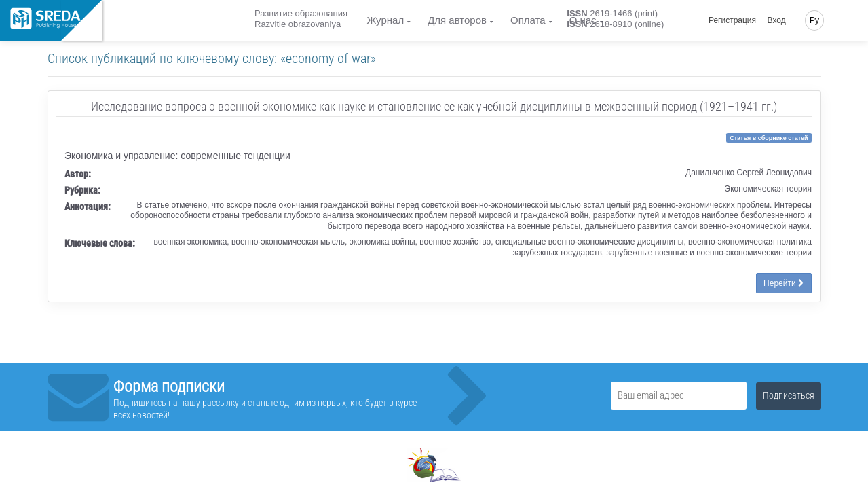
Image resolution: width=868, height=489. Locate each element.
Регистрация (732, 20)
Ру (814, 20)
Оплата (528, 20)
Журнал (385, 20)
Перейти (784, 283)
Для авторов (457, 20)
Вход (777, 20)
